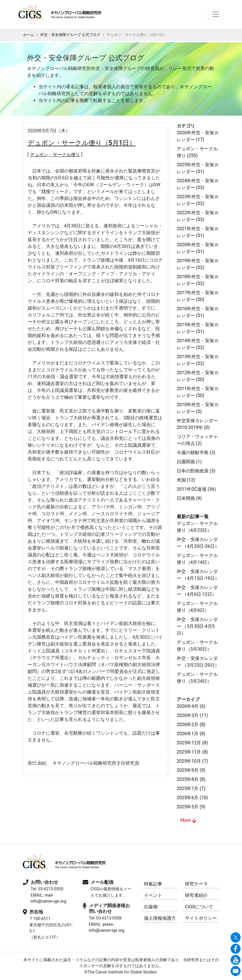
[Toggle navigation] (216, 14)
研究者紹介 (196, 895)
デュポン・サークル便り (55, 155)
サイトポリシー (201, 918)
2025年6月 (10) (192, 798)
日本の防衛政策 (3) (196, 471)
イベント (153, 895)
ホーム (29, 35)
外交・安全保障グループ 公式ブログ (70, 35)
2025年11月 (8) (192, 752)
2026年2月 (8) (191, 725)
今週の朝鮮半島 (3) (196, 453)
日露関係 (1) (189, 462)
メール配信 (102, 882)
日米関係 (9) (189, 498)
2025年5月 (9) (191, 807)
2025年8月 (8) (191, 779)
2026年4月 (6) (191, 706)
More (189, 821)
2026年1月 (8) (191, 734)
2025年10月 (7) (192, 761)
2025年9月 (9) (191, 770)
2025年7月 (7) (191, 788)
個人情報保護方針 (160, 919)
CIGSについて (199, 907)
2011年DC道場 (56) (196, 489)
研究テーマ (196, 884)
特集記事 (153, 884)
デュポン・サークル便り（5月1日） (82, 143)
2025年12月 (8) (192, 743)
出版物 (151, 907)
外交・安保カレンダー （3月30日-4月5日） (197, 626)
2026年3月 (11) (192, 715)
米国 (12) (186, 480)
